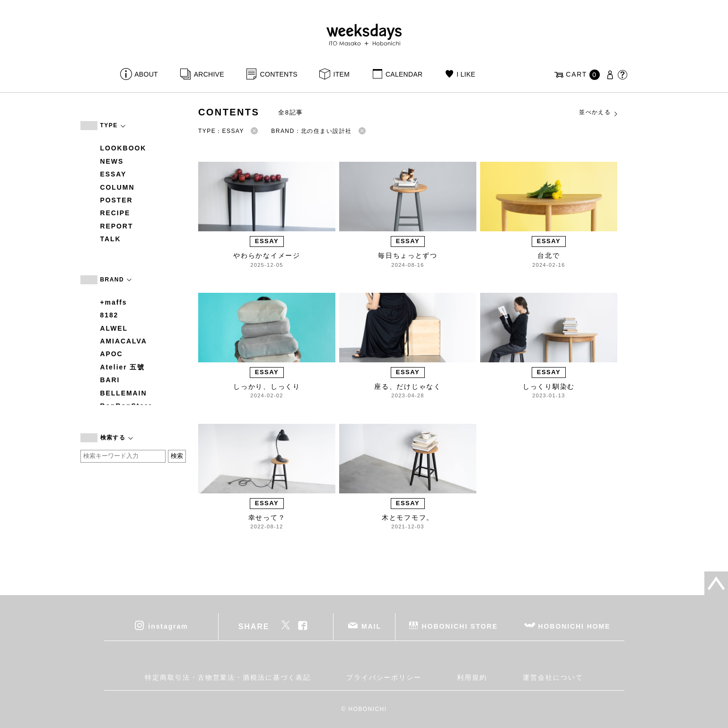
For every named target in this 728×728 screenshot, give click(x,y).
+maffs (114, 302)
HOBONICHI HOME (575, 626)
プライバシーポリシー (384, 677)
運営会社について (553, 677)
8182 (110, 315)
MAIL (371, 626)
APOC (112, 354)
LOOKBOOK (123, 148)
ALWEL (114, 328)
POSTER (117, 200)
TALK (111, 239)
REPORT (117, 226)
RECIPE (115, 213)
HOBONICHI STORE (460, 626)
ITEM (342, 74)
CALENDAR (404, 74)
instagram (168, 626)
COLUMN (118, 187)
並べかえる (599, 113)
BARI (110, 380)
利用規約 (472, 677)
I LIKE (466, 74)
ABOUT (146, 74)
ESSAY (114, 174)
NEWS (112, 161)
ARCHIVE (209, 74)
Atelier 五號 (123, 367)
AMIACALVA (124, 341)
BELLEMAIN (124, 393)
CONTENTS (279, 74)
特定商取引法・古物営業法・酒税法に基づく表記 (228, 677)
